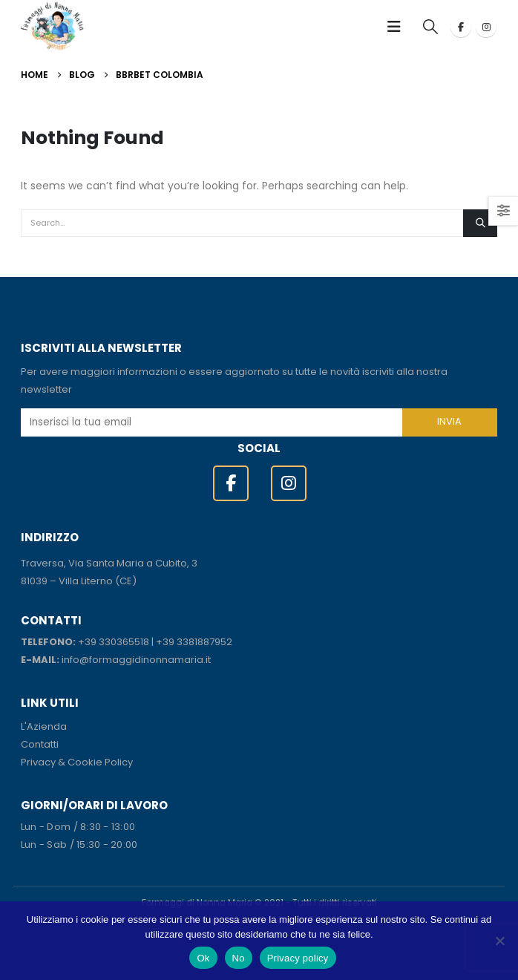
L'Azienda (44, 726)
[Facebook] (461, 27)
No (239, 958)
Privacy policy (298, 958)
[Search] (480, 223)
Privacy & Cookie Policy (77, 762)
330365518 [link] (124, 642)
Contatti (40, 744)
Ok (203, 958)
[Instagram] (486, 27)
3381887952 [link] (204, 642)
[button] (399, 27)
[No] (499, 941)
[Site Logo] (52, 26)
